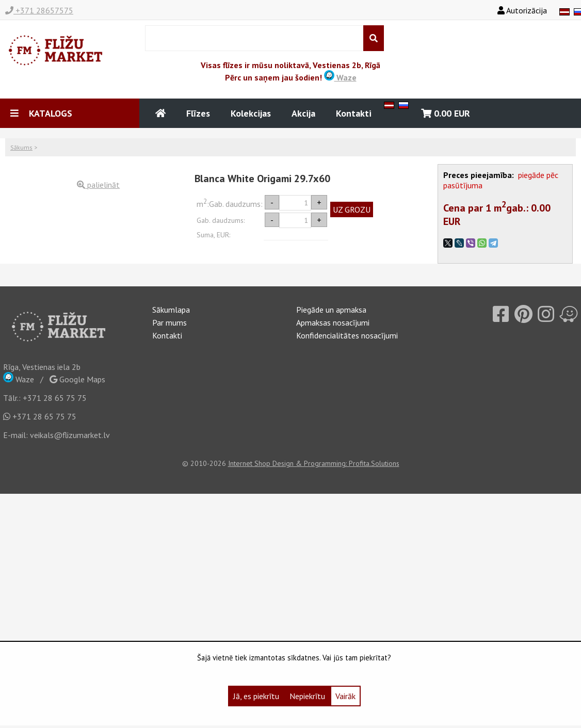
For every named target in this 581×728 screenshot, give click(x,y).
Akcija (303, 113)
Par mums (170, 322)
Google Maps (77, 379)
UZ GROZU (352, 209)
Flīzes (198, 113)
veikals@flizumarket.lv (70, 435)
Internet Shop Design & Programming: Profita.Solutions (314, 463)
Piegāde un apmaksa (331, 310)
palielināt (98, 185)
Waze (340, 77)
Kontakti (354, 113)
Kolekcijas (251, 113)
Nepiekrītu (307, 696)
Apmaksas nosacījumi (333, 322)
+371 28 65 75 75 (55, 398)
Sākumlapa (171, 310)
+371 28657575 (39, 10)
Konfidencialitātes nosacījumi (347, 335)
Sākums (21, 147)
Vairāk (345, 696)
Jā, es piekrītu (256, 696)
